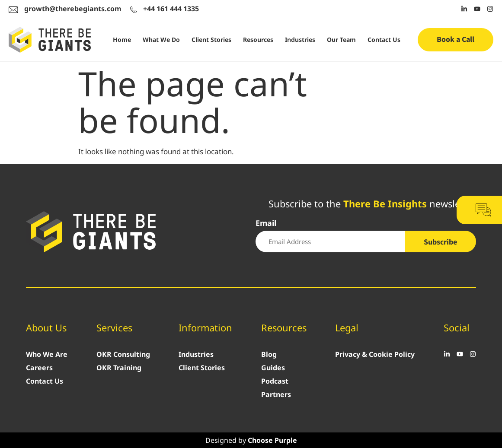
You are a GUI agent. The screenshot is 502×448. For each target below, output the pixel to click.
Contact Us (384, 40)
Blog (269, 354)
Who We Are (47, 354)
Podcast (275, 381)
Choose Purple (272, 440)
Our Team (341, 40)
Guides (273, 368)
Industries (300, 40)
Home (122, 40)
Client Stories (211, 40)
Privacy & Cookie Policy (375, 354)
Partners (276, 394)
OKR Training (119, 368)
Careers (39, 368)
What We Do (161, 40)
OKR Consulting (123, 354)
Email (266, 223)
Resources (258, 40)
